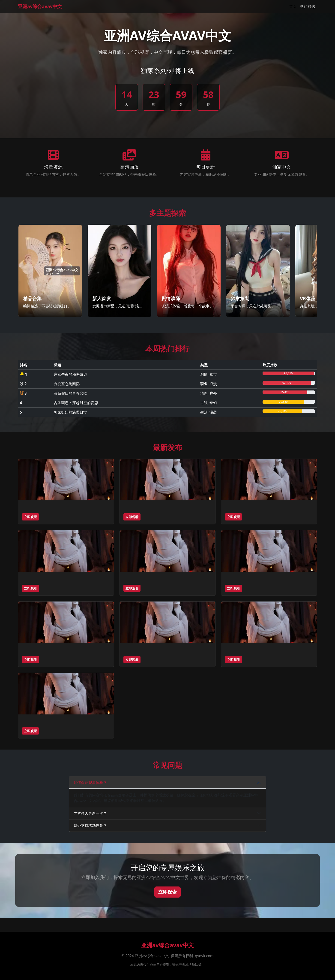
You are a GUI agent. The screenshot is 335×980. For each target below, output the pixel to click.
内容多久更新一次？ (90, 813)
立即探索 (167, 892)
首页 (293, 6)
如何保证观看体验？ (90, 783)
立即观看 (30, 517)
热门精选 (308, 6)
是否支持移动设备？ (90, 826)
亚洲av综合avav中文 (40, 6)
